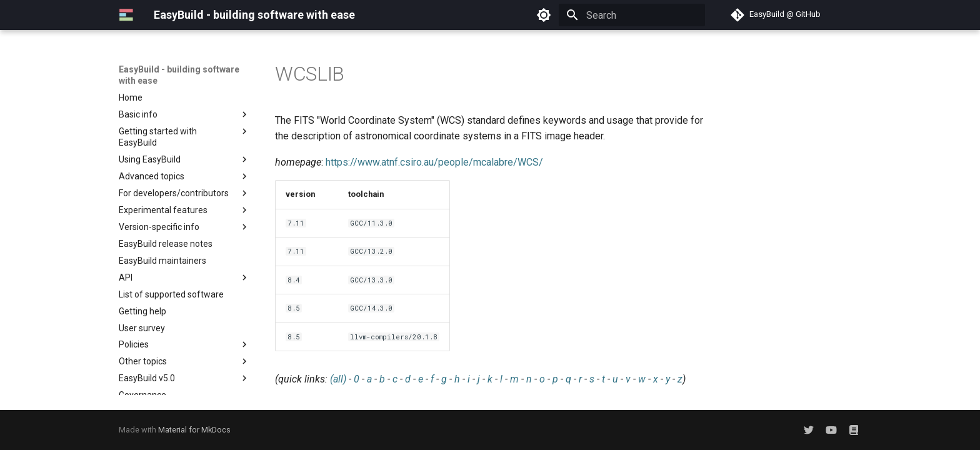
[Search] (632, 15)
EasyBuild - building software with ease (179, 75)
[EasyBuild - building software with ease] (126, 15)
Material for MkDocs (194, 430)
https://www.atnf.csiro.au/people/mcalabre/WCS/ (434, 162)
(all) (338, 379)
